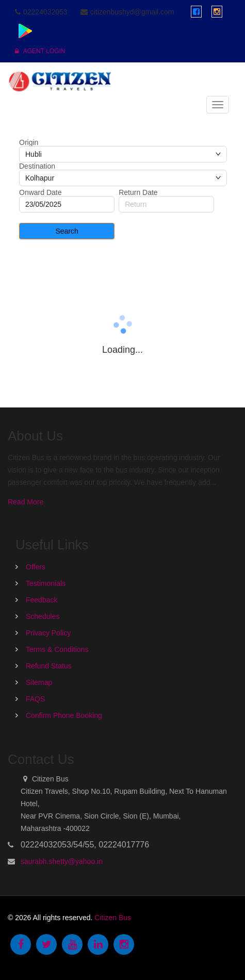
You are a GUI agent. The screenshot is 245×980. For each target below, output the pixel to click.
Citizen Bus (113, 918)
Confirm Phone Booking (64, 715)
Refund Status (49, 666)
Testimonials (46, 583)
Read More (26, 502)
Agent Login (40, 51)
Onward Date (40, 192)
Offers (36, 567)
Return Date (138, 192)
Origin (29, 142)
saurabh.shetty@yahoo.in (62, 861)
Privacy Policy (48, 633)
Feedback (42, 600)
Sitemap (39, 682)
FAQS (35, 699)
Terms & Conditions (57, 649)
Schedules (43, 616)
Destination (37, 166)
